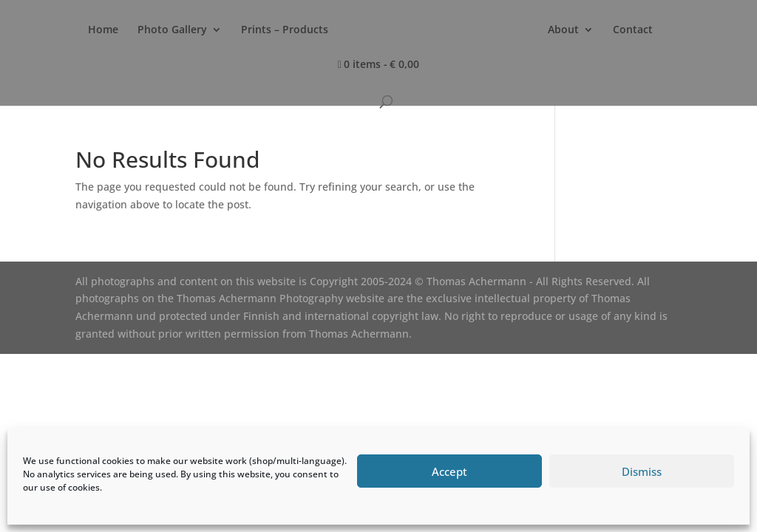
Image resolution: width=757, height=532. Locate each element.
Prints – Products (285, 30)
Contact (633, 30)
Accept (449, 471)
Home (103, 30)
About (563, 30)
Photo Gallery (172, 30)
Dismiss (642, 471)
